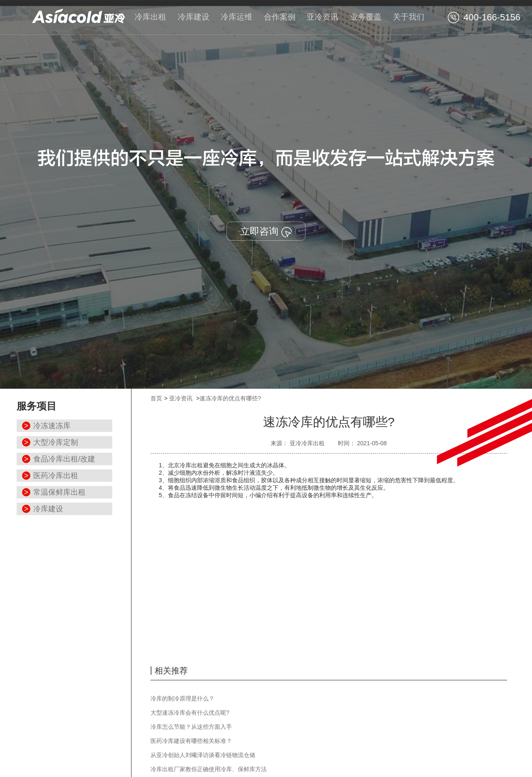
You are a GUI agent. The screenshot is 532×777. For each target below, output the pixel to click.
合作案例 (280, 17)
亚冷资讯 (323, 17)
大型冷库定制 (56, 442)
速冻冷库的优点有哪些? (230, 398)
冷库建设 (194, 17)
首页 (116, 17)
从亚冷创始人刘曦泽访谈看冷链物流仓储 (203, 755)
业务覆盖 (366, 17)
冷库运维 (236, 17)
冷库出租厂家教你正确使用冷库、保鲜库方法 (209, 769)
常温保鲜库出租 (59, 492)
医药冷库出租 (56, 476)
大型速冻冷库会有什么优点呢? (190, 713)
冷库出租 (150, 17)
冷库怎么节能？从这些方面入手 (191, 727)
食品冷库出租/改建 (64, 459)
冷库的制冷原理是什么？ (182, 698)
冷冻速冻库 (52, 426)
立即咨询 (266, 231)
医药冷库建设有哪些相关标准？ (191, 741)
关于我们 (409, 17)
